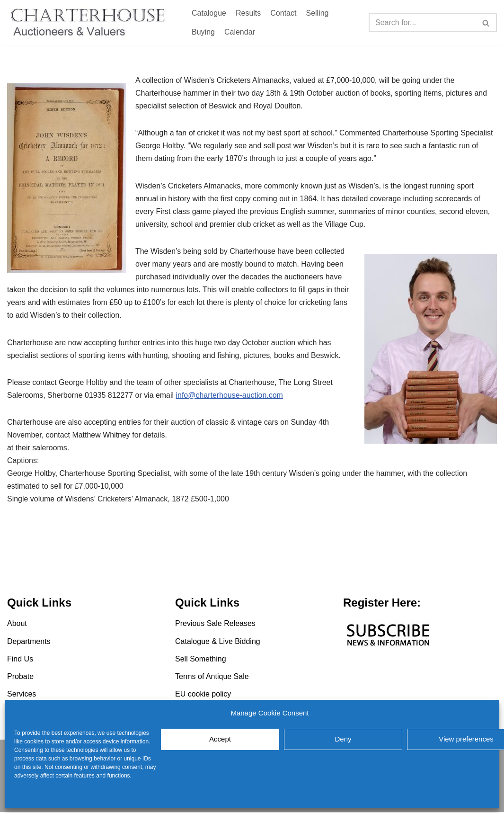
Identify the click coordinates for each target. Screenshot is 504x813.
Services (22, 695)
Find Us (20, 660)
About (17, 625)
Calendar (240, 32)
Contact (283, 13)
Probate (20, 678)
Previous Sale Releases (215, 625)
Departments (29, 642)
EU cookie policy (35, 796)
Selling (317, 13)
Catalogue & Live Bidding (218, 642)
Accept (220, 739)
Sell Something (201, 660)
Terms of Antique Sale (212, 678)
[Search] (422, 23)
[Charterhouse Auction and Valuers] (90, 23)
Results (248, 13)
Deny (343, 739)
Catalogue (209, 13)
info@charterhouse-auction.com (230, 396)
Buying (203, 32)
